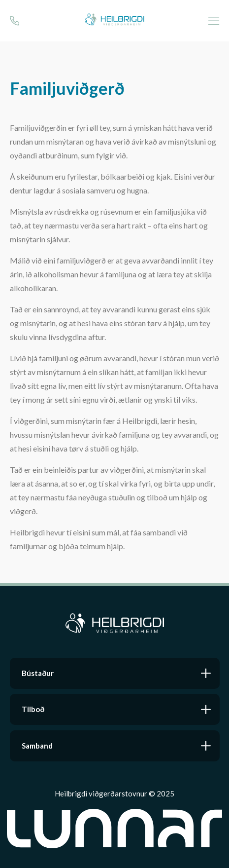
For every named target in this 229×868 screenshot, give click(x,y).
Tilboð (33, 709)
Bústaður (38, 673)
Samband (37, 746)
